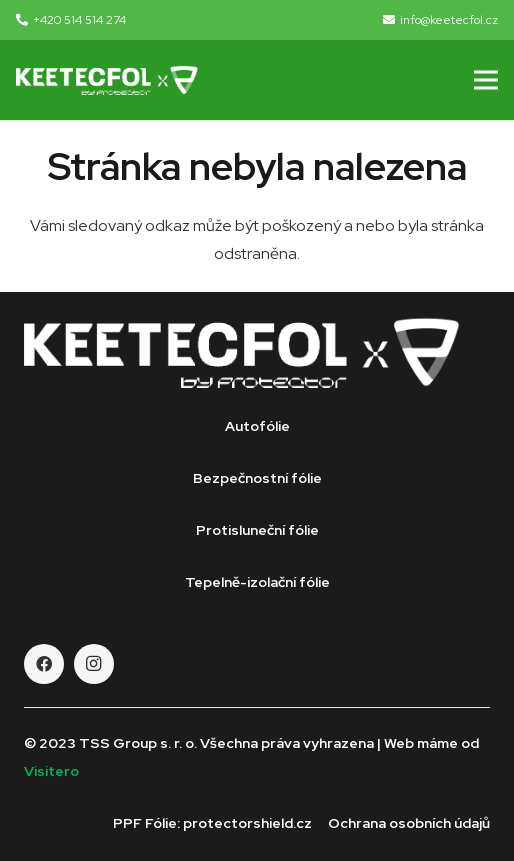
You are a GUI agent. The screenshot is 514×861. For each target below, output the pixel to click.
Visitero (51, 771)
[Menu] (486, 80)
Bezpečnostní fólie (257, 478)
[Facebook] (44, 664)
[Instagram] (94, 664)
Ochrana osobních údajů (409, 823)
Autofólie (257, 426)
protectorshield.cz (247, 823)
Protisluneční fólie (257, 530)
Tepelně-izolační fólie (257, 582)
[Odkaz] (107, 80)
